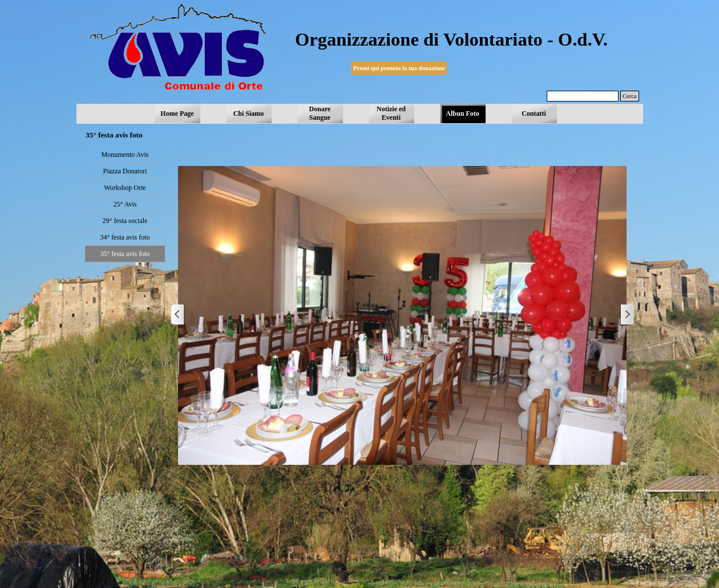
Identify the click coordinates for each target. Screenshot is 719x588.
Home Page (177, 113)
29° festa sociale (125, 221)
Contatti (534, 113)
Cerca (630, 96)
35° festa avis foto (125, 254)
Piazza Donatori (125, 171)
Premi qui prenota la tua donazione (399, 68)
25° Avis (125, 204)
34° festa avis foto (125, 237)
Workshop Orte (125, 188)
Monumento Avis (125, 155)
